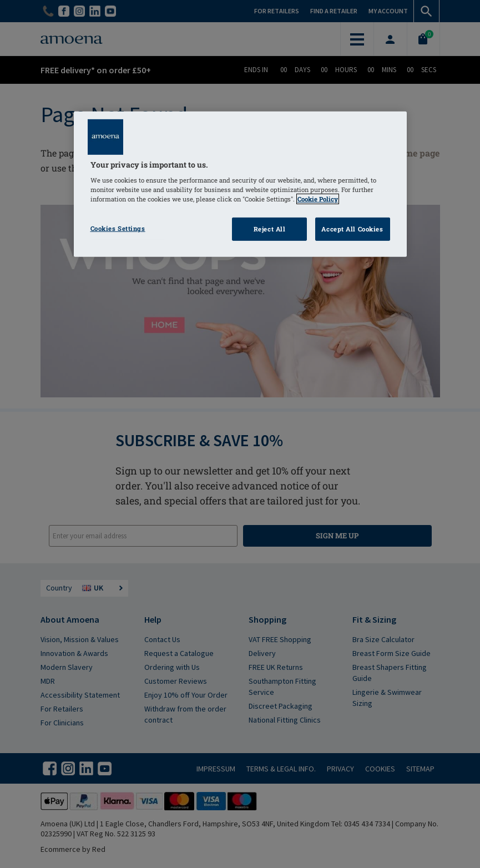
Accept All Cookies (352, 229)
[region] (240, 184)
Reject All (270, 229)
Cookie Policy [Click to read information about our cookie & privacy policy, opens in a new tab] (318, 199)
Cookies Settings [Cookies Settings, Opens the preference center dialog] (118, 228)
